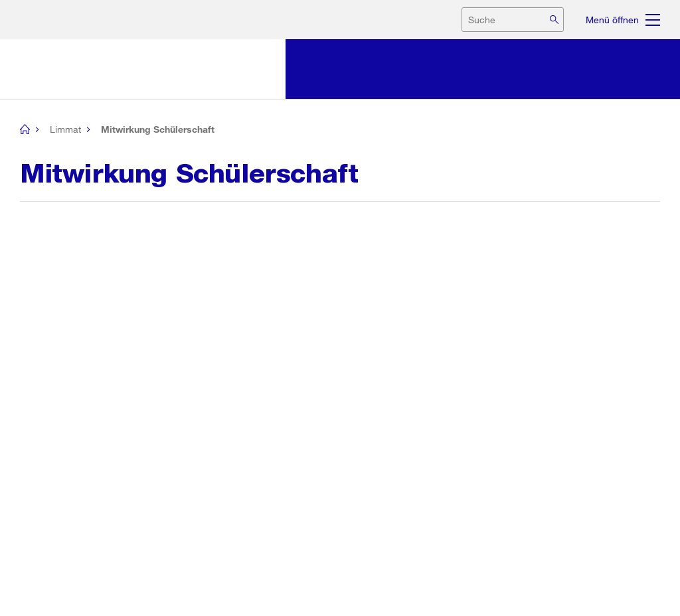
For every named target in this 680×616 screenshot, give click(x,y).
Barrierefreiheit (634, 587)
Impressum (575, 587)
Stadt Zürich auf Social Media (85, 587)
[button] (35, 471)
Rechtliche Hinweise (507, 587)
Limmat (65, 129)
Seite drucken (74, 419)
